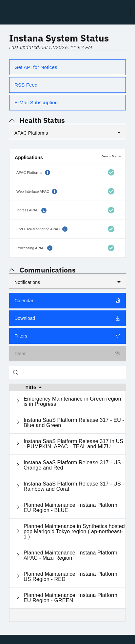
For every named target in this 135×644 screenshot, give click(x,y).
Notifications (27, 282)
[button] (48, 173)
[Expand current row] (18, 401)
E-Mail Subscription (36, 102)
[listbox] (67, 133)
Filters (67, 336)
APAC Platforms (31, 133)
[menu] (130, 12)
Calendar (67, 301)
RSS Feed (26, 85)
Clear (67, 354)
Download (67, 318)
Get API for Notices (36, 67)
